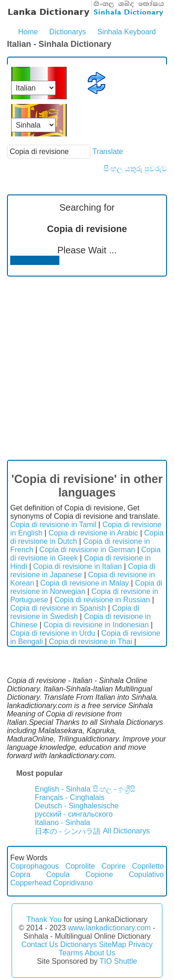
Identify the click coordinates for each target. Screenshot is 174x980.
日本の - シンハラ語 (68, 831)
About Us (100, 953)
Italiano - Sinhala (62, 822)
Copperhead (31, 883)
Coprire (113, 866)
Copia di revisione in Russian (102, 600)
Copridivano (73, 883)
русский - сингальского (74, 814)
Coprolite (80, 866)
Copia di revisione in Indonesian (96, 625)
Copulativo (146, 874)
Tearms (71, 953)
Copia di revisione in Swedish (75, 612)
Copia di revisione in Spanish (58, 608)
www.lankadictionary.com (109, 928)
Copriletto (148, 866)
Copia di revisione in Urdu (53, 633)
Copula (58, 874)
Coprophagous (35, 866)
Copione (99, 874)
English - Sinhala (63, 789)
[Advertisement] (87, 368)
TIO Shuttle (118, 961)
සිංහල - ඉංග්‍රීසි (114, 789)
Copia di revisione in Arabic (93, 533)
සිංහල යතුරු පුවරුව (135, 169)
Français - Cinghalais (70, 797)
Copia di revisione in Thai (90, 642)
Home (28, 32)
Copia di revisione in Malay (85, 583)
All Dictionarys (126, 831)
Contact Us (40, 945)
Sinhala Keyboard (127, 32)
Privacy (140, 945)
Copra (20, 874)
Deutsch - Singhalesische (77, 806)
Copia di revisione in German (87, 550)
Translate (108, 152)
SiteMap (113, 945)
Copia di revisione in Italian (78, 566)
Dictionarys (68, 32)
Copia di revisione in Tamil (53, 525)
